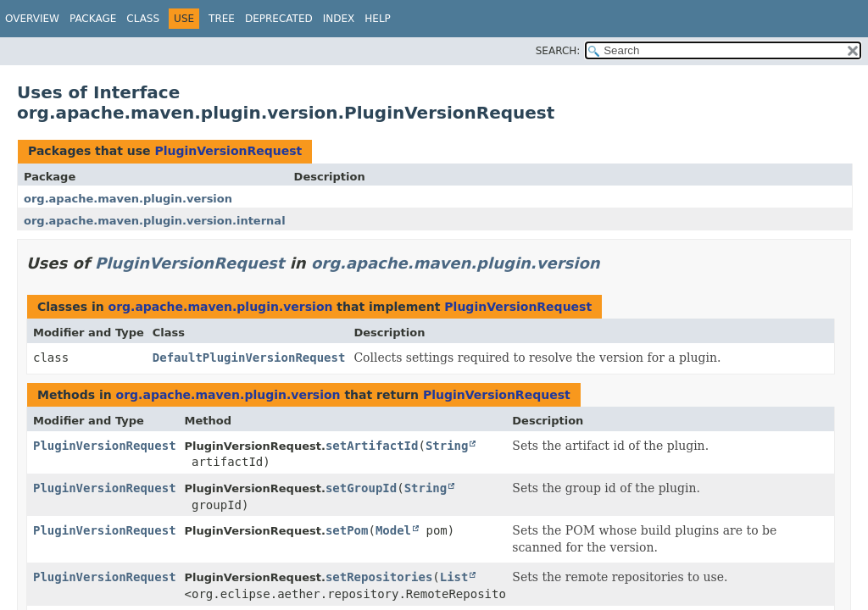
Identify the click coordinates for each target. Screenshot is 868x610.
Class (143, 19)
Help (378, 19)
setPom (347, 530)
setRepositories (379, 577)
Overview (32, 19)
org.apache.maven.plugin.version (128, 199)
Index (339, 19)
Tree (222, 19)
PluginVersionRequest (228, 151)
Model (393, 530)
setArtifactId (372, 446)
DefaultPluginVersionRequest (249, 358)
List (454, 577)
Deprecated (279, 19)
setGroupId (361, 488)
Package (93, 19)
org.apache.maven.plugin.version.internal (155, 221)
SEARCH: (558, 51)
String (447, 446)
